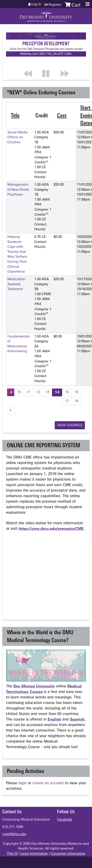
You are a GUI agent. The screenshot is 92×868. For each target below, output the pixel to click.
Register (55, 5)
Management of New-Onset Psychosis (18, 190)
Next (67, 64)
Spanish (77, 720)
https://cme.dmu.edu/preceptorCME (51, 529)
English (54, 720)
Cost (62, 116)
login (23, 783)
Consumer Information (68, 854)
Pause (49, 64)
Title (15, 116)
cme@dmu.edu (14, 834)
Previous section (30, 64)
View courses (70, 425)
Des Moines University (34, 686)
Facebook (65, 820)
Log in (36, 5)
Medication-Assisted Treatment (17, 284)
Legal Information (34, 854)
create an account (48, 783)
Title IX (12, 854)
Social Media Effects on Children (17, 138)
